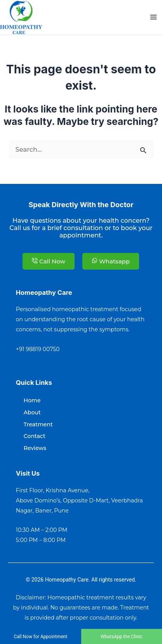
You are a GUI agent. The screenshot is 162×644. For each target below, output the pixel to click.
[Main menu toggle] (153, 17)
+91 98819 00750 (38, 349)
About (32, 412)
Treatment (38, 424)
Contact (35, 436)
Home (32, 400)
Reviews (35, 448)
